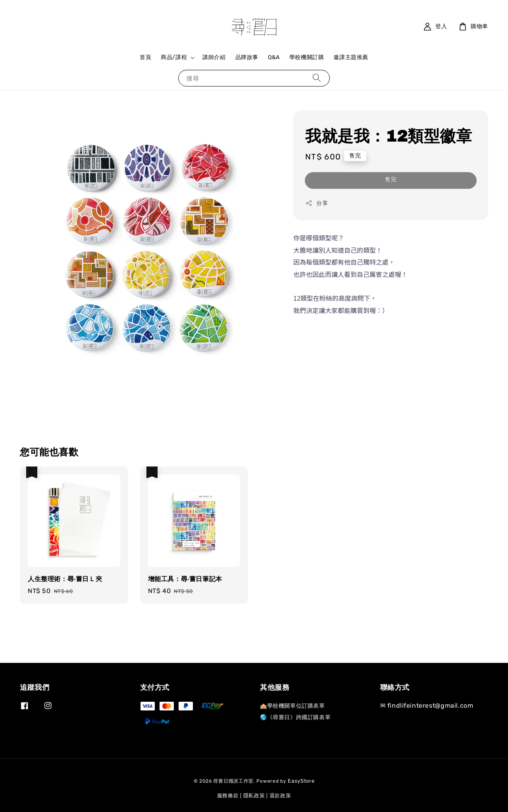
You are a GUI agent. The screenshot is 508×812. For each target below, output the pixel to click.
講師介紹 (214, 57)
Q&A (274, 57)
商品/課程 (174, 57)
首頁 (145, 57)
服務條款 (228, 796)
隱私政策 (254, 796)
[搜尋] (317, 78)
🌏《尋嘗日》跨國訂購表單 (295, 717)
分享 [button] (317, 203)
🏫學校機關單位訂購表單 (292, 706)
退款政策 (280, 796)
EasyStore (301, 781)
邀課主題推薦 (351, 57)
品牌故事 (247, 57)
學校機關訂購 (307, 57)
